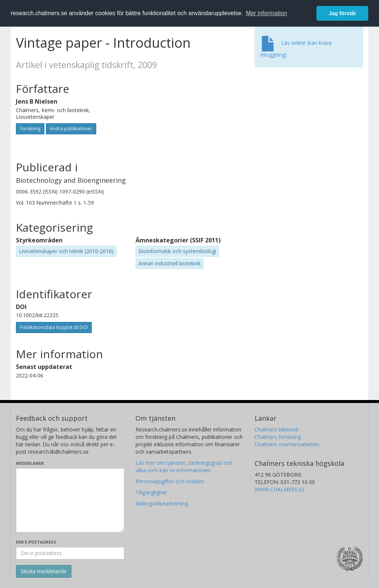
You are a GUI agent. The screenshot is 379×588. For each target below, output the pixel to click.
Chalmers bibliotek (277, 429)
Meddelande (30, 463)
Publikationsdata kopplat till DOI (54, 327)
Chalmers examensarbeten (287, 444)
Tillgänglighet (151, 492)
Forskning (30, 129)
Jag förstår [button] (342, 13)
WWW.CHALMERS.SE (280, 489)
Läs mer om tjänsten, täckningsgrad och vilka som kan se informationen (184, 466)
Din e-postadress (36, 542)
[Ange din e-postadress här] (70, 553)
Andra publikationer (71, 129)
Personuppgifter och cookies (170, 481)
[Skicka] (44, 571)
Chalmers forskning (278, 437)
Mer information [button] (266, 13)
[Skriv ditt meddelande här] (70, 500)
